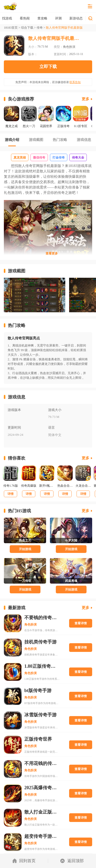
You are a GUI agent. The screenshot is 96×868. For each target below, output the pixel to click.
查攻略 (58, 18)
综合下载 (27, 28)
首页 (7, 18)
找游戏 (23, 18)
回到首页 (24, 861)
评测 (74, 18)
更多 (86, 99)
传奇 (40, 28)
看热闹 (41, 18)
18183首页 (11, 28)
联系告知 (75, 82)
